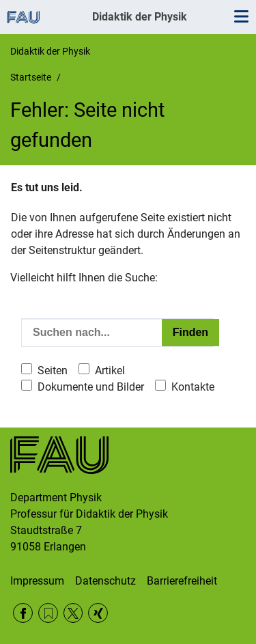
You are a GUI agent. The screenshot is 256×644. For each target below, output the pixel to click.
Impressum (37, 581)
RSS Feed (48, 613)
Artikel (110, 370)
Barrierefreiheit (182, 581)
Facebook (23, 613)
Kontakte (193, 387)
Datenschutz (105, 581)
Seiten (53, 370)
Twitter (73, 613)
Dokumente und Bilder (91, 387)
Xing (98, 613)
